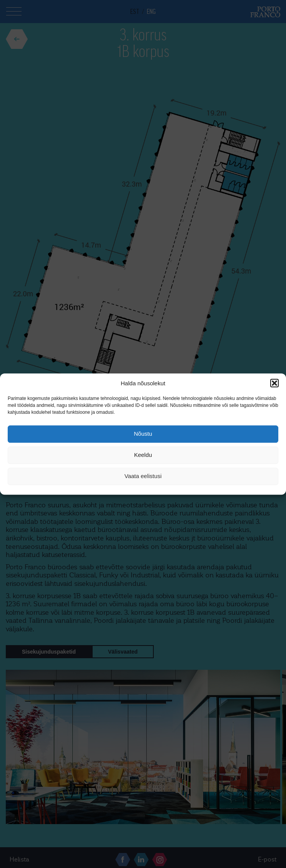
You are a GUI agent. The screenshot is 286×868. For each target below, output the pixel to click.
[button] (274, 383)
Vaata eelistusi (143, 476)
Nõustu (143, 434)
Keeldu (143, 455)
